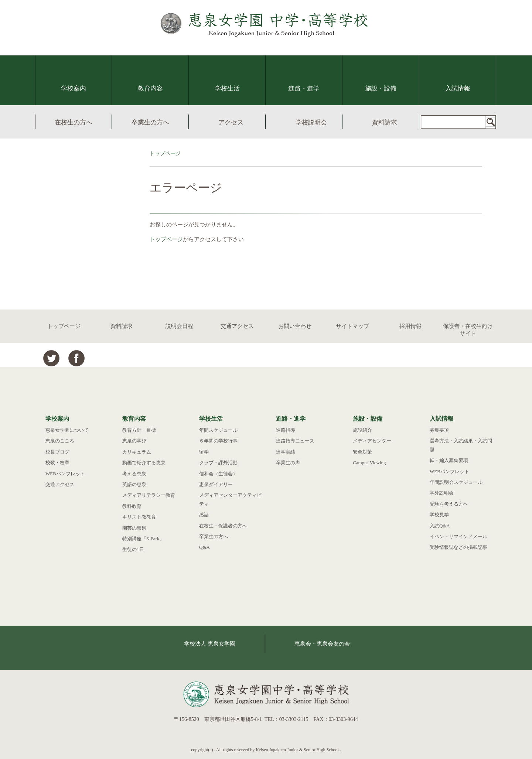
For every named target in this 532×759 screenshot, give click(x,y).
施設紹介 (362, 430)
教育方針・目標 (139, 430)
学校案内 (74, 88)
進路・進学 (304, 88)
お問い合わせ (295, 326)
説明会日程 (179, 326)
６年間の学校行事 (218, 441)
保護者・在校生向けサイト (468, 330)
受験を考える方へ (449, 504)
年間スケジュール (218, 430)
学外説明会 (442, 493)
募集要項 (439, 430)
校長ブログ (57, 452)
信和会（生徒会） (218, 474)
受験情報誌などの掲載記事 (458, 547)
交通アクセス (237, 326)
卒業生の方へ (150, 122)
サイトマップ (352, 326)
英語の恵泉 (134, 484)
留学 (204, 452)
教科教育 (132, 506)
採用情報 (410, 326)
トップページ (165, 153)
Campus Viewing (369, 463)
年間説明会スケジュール (456, 482)
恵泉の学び (134, 441)
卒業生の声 (288, 463)
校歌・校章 (57, 463)
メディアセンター (372, 441)
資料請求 (385, 122)
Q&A (204, 547)
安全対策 (362, 452)
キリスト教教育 (139, 517)
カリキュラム (137, 452)
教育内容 (150, 88)
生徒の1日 (133, 549)
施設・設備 (381, 88)
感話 (204, 515)
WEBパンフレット (65, 474)
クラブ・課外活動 (218, 463)
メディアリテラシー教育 (149, 495)
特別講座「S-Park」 (143, 539)
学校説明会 (311, 122)
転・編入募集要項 (449, 460)
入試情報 (458, 88)
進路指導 (286, 430)
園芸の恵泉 (134, 528)
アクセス (231, 122)
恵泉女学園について (67, 430)
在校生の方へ (74, 122)
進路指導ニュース (295, 441)
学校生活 (227, 88)
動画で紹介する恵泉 (144, 463)
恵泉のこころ (60, 441)
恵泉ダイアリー (216, 484)
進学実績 (286, 452)
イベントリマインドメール (458, 536)
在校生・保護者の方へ (223, 526)
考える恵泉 (134, 474)
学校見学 (439, 515)
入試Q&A (440, 526)
